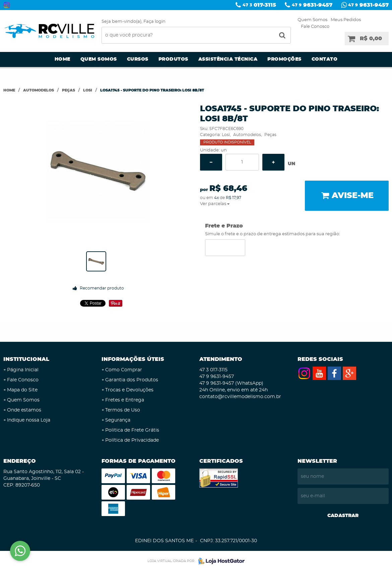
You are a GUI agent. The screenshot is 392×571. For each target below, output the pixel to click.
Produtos (173, 59)
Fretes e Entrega (125, 400)
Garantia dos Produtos (132, 380)
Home (62, 59)
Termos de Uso (123, 410)
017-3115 (259, 5)
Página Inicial (23, 370)
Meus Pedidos (346, 20)
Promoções (284, 59)
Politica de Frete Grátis (132, 430)
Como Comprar (124, 370)
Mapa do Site (22, 390)
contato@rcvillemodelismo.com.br (240, 397)
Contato (325, 59)
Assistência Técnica (228, 59)
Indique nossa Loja (29, 420)
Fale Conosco (315, 27)
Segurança (118, 420)
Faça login (154, 22)
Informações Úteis (133, 359)
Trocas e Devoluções (129, 390)
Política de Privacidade (132, 440)
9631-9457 (312, 5)
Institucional (26, 359)
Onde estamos (24, 410)
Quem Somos (312, 20)
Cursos (138, 59)
